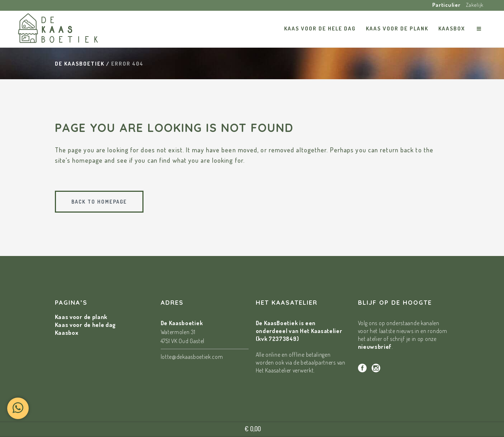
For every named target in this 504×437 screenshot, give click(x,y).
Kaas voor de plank (81, 317)
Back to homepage (99, 202)
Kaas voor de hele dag (86, 325)
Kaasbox (67, 332)
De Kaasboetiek (80, 64)
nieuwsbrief (375, 346)
